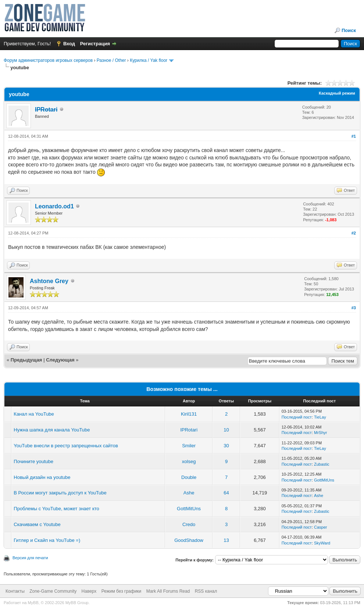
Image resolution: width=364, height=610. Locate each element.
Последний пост (297, 417)
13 (226, 540)
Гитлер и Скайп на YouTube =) (47, 540)
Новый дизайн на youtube (42, 477)
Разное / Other (111, 60)
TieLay (320, 417)
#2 (354, 233)
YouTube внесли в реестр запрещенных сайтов (66, 446)
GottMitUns (324, 480)
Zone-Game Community (53, 591)
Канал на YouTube (34, 414)
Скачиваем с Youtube (37, 524)
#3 (354, 308)
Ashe (189, 493)
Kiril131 (189, 414)
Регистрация (95, 44)
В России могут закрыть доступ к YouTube (60, 493)
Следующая (61, 360)
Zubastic (322, 464)
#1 (354, 136)
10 (226, 430)
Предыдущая (26, 360)
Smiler (189, 446)
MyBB (33, 603)
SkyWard (322, 543)
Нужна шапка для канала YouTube (52, 430)
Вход (69, 44)
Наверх (89, 591)
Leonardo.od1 (54, 206)
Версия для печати (30, 558)
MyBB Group (77, 603)
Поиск (349, 30)
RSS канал (206, 591)
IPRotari (189, 430)
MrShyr (320, 433)
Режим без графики (122, 591)
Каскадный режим (337, 93)
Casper (320, 527)
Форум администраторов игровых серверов (48, 60)
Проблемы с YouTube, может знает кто (56, 509)
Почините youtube (33, 461)
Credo (189, 524)
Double (189, 477)
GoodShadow (189, 540)
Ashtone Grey (49, 281)
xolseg (189, 461)
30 (226, 446)
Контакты (15, 591)
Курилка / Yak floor (149, 60)
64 (226, 493)
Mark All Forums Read (168, 591)
